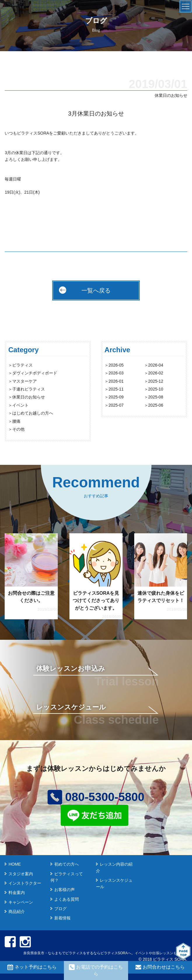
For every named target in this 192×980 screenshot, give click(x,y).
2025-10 (156, 389)
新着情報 (62, 918)
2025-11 (116, 389)
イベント (20, 405)
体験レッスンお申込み (71, 668)
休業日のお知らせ (29, 397)
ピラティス (22, 365)
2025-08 (156, 397)
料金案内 (17, 893)
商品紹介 (17, 912)
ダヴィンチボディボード (35, 373)
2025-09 (116, 397)
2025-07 (116, 405)
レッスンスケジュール (71, 707)
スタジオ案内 (21, 874)
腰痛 (16, 421)
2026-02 (156, 373)
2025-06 (156, 405)
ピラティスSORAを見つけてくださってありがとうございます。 (96, 601)
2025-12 (156, 381)
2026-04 (156, 365)
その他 (18, 429)
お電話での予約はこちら (96, 970)
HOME (15, 864)
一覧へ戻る (96, 290)
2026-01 (116, 381)
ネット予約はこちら (32, 967)
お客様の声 (64, 890)
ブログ (60, 909)
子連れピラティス (29, 389)
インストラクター (25, 883)
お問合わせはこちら (160, 967)
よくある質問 (67, 899)
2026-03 (116, 373)
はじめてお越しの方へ (33, 413)
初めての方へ (67, 864)
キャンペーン (21, 902)
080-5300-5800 (96, 797)
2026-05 (116, 365)
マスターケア (25, 381)
